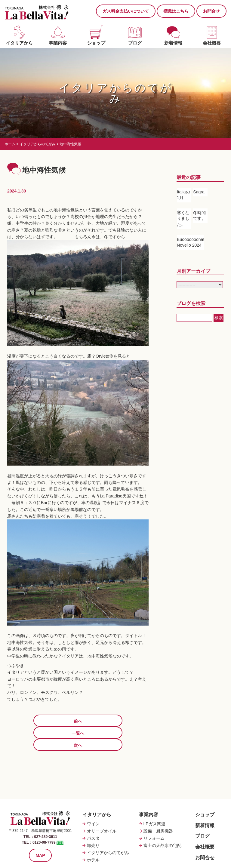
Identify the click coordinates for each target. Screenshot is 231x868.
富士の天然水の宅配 (162, 821)
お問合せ (211, 11)
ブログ (135, 43)
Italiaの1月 (183, 195)
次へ (124, 721)
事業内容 (58, 43)
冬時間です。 (199, 216)
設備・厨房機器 (158, 807)
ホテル (93, 836)
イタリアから (19, 43)
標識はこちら (176, 11)
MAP (40, 831)
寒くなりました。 (183, 219)
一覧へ (78, 721)
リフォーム (154, 814)
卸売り (93, 821)
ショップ (96, 43)
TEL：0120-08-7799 (39, 818)
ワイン (93, 800)
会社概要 (212, 43)
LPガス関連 (154, 800)
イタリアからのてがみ (38, 144)
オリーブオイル (102, 807)
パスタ (93, 814)
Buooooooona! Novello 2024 (191, 242)
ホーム (10, 144)
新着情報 (173, 43)
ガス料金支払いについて (126, 11)
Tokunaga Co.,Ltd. (122, 859)
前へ (32, 721)
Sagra (199, 192)
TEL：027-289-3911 (40, 812)
